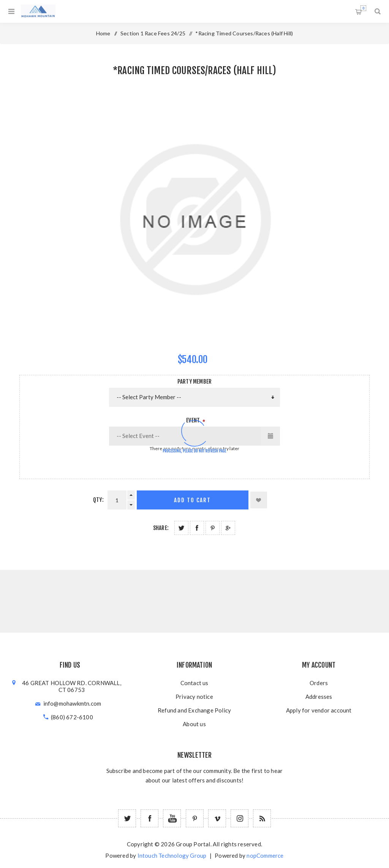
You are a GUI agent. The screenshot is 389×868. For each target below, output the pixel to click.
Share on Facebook (197, 528)
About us (194, 724)
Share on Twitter (181, 528)
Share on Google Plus (228, 528)
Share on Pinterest (213, 528)
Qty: (98, 500)
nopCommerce (265, 855)
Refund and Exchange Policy (194, 710)
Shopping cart (363, 8)
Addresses (319, 697)
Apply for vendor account (319, 710)
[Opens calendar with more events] (270, 436)
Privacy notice (194, 697)
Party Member (194, 382)
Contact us (194, 683)
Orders (319, 683)
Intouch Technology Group (172, 855)
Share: (161, 528)
